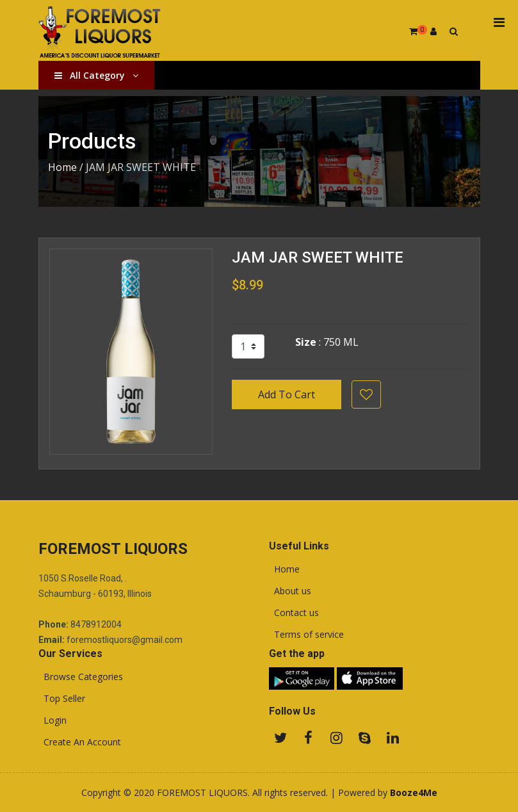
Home (62, 167)
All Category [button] (96, 75)
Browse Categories (81, 677)
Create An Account (80, 742)
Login (53, 720)
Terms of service (306, 635)
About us (290, 591)
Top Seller (62, 699)
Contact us (294, 613)
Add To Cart (287, 394)
